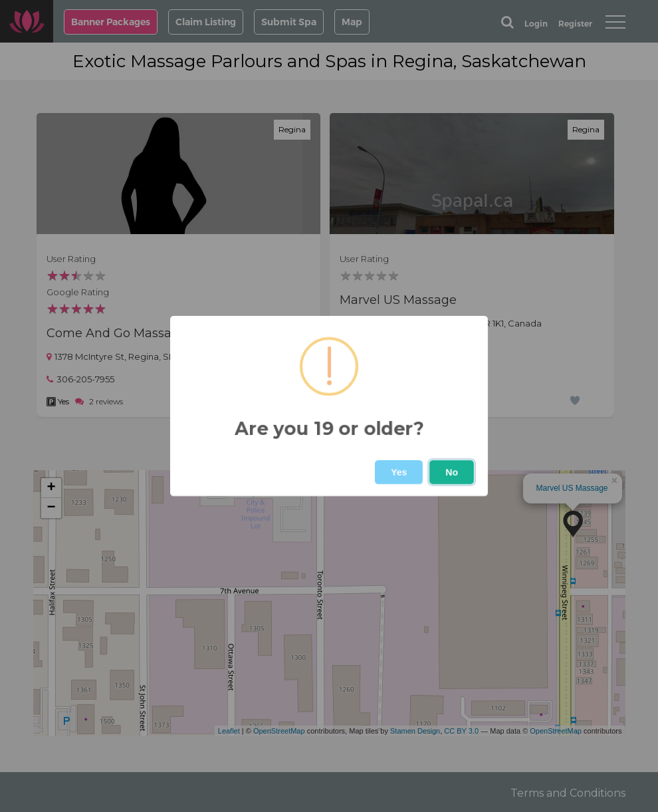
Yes (399, 472)
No (452, 472)
